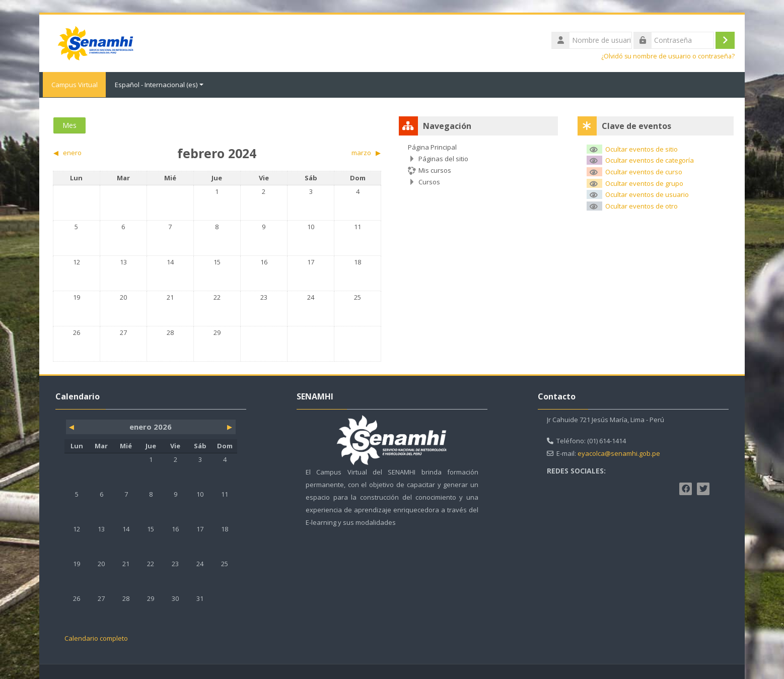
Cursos (429, 181)
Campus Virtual (73, 85)
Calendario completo (96, 638)
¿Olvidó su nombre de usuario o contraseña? (668, 56)
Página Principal (432, 147)
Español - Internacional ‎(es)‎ (159, 85)
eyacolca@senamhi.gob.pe (619, 453)
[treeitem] (478, 164)
